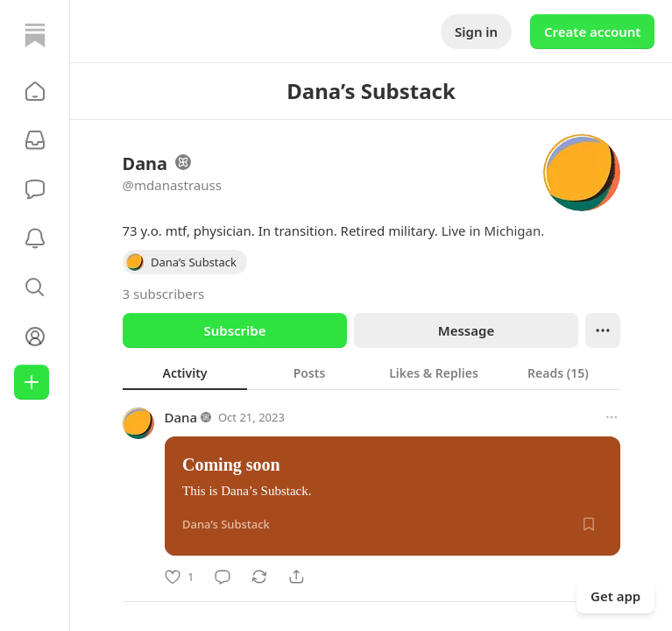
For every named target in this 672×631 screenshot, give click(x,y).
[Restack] (259, 577)
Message (465, 330)
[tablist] (371, 372)
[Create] (32, 382)
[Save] (589, 524)
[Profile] (35, 337)
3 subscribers (164, 294)
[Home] (35, 35)
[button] (35, 91)
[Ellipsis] (603, 330)
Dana (181, 417)
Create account (592, 32)
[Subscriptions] (35, 140)
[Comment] (223, 577)
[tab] (185, 372)
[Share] (296, 577)
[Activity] (35, 238)
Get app (615, 596)
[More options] (612, 417)
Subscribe (234, 330)
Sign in (476, 32)
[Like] (179, 577)
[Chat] (35, 189)
